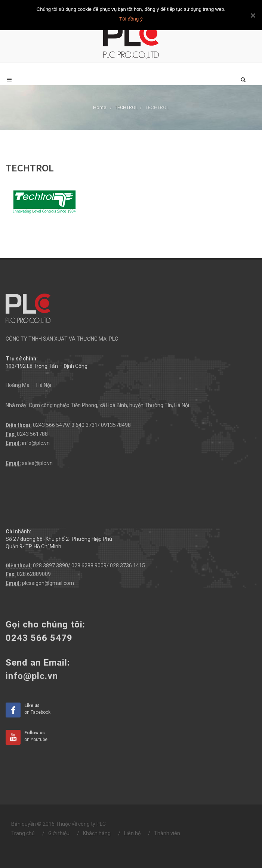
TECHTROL (126, 107)
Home (100, 107)
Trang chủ (23, 833)
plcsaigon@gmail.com (48, 583)
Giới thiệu (59, 833)
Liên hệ (132, 833)
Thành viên (167, 833)
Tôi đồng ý (131, 19)
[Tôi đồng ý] (253, 15)
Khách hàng (97, 833)
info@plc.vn (36, 443)
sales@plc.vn (37, 463)
